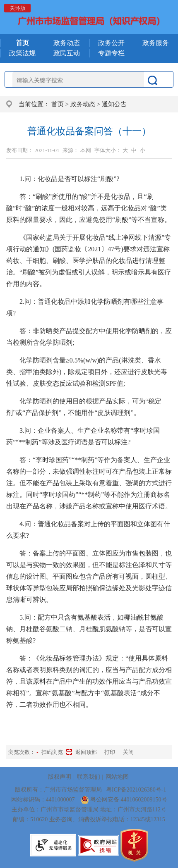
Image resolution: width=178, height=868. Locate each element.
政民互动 (67, 53)
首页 (58, 104)
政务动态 (67, 43)
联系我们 (89, 777)
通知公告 (114, 104)
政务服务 (156, 43)
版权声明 (60, 777)
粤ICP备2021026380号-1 (136, 790)
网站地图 (117, 777)
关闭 (128, 752)
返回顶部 (86, 752)
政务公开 (111, 43)
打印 (110, 752)
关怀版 (18, 8)
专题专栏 (111, 53)
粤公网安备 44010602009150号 (124, 800)
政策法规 (22, 53)
